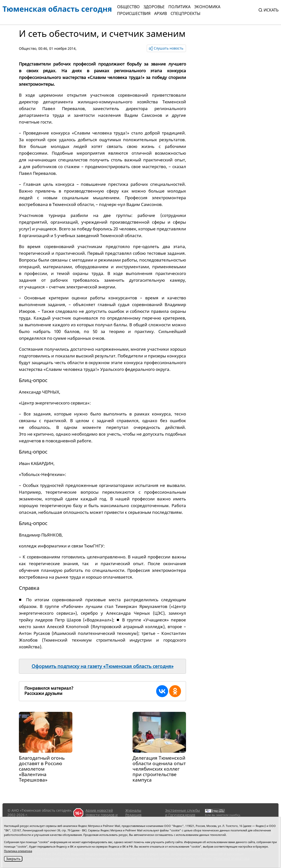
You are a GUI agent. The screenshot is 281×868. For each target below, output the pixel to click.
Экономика (207, 7)
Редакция (133, 815)
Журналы (133, 810)
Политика (179, 7)
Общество (128, 7)
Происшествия (134, 13)
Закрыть (13, 859)
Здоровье (154, 7)
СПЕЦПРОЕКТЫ (186, 13)
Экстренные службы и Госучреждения (183, 813)
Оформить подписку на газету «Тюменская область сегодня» (103, 666)
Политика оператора (18, 851)
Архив (161, 13)
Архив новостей (99, 810)
